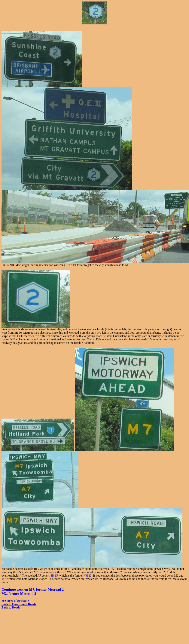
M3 (127, 265)
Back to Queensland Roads (19, 604)
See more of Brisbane (15, 601)
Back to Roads (11, 607)
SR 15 (54, 576)
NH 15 (88, 576)
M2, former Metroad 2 (19, 594)
